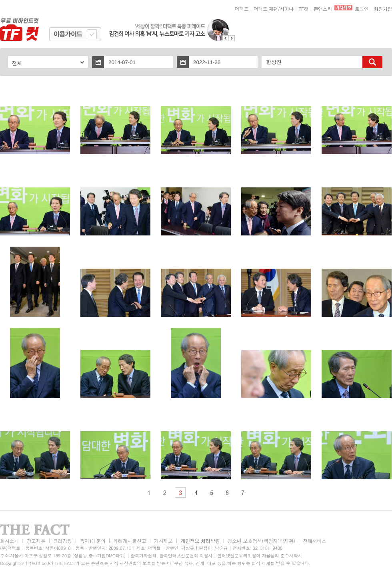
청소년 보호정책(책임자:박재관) (261, 541)
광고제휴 (36, 541)
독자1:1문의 (93, 541)
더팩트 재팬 (266, 9)
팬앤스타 (323, 9)
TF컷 (303, 9)
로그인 (362, 9)
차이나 (287, 9)
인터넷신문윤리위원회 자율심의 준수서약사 (260, 556)
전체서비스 (315, 541)
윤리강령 (63, 541)
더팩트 (242, 9)
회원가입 (383, 9)
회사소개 (9, 541)
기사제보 (163, 541)
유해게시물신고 (130, 541)
